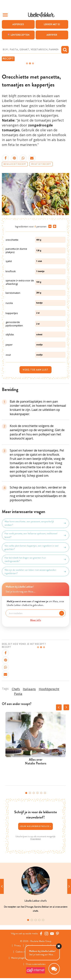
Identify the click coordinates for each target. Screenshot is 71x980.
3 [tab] (34, 793)
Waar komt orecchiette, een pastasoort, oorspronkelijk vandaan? (35, 523)
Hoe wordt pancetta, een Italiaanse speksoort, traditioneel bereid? (35, 535)
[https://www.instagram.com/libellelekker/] (46, 933)
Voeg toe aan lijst (35, 370)
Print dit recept (41, 164)
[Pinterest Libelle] (58, 933)
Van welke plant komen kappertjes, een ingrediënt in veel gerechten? (35, 547)
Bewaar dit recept (15, 164)
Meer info (35, 620)
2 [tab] (30, 793)
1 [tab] (26, 793)
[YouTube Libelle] (52, 933)
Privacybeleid (35, 839)
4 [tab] (37, 793)
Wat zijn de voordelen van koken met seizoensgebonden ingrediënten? (35, 572)
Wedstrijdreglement (20, 958)
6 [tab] (45, 793)
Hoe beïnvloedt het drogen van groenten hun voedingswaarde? (35, 559)
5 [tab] (41, 793)
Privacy (18, 946)
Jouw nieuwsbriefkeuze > (36, 826)
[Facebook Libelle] (41, 933)
